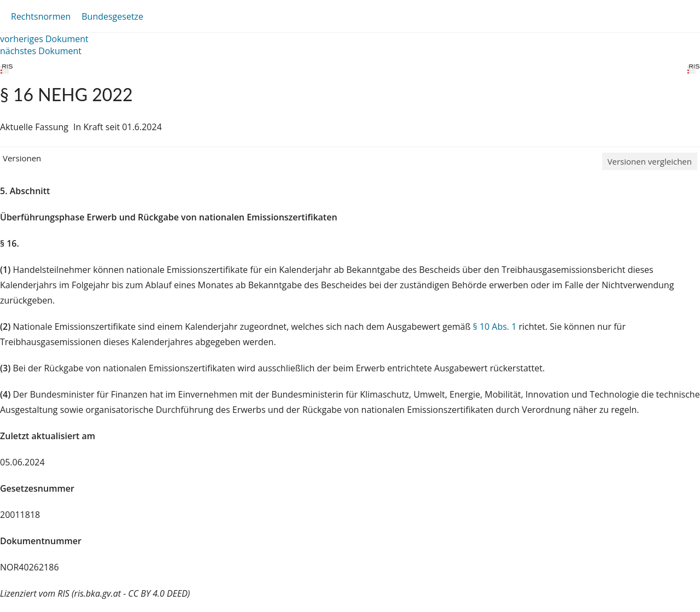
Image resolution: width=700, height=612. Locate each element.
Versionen (22, 158)
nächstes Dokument (41, 51)
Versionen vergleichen (650, 161)
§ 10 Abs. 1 (495, 327)
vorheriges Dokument (44, 39)
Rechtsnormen (41, 16)
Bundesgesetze (112, 16)
